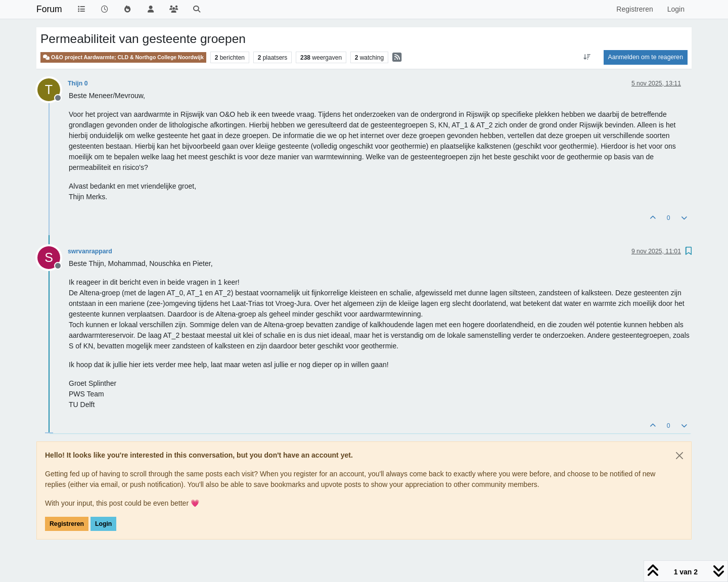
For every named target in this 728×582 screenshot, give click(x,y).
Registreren (67, 524)
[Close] (679, 456)
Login (103, 524)
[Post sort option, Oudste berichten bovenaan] (587, 57)
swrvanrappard (90, 251)
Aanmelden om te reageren (646, 57)
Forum (49, 9)
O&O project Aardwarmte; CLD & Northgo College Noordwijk (123, 57)
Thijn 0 (78, 83)
